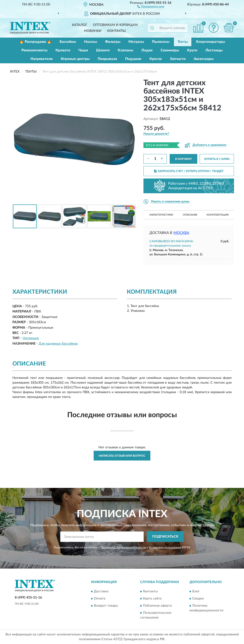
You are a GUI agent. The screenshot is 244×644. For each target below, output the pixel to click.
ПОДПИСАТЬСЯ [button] (165, 537)
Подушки (133, 59)
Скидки (198, 599)
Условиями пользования (165, 547)
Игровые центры (75, 59)
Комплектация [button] (218, 215)
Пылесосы (161, 42)
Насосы (91, 42)
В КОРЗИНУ (183, 159)
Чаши (83, 50)
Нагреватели (42, 59)
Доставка (101, 591)
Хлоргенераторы (210, 42)
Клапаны (125, 50)
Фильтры (113, 42)
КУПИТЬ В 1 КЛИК (217, 159)
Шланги (103, 50)
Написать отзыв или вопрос (122, 456)
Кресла (156, 59)
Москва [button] (181, 233)
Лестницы (214, 50)
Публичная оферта (157, 606)
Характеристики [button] (161, 215)
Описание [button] (190, 215)
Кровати (63, 50)
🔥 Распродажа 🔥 (35, 42)
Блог (196, 591)
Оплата (100, 599)
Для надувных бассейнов (58, 344)
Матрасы (136, 42)
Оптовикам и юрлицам (115, 25)
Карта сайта (152, 599)
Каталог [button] (80, 25)
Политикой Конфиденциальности (123, 547)
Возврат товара (106, 606)
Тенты (183, 42)
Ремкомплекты (34, 50)
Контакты (117, 31)
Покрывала (107, 59)
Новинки (93, 31)
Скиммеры (170, 50)
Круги (192, 50)
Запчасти (178, 59)
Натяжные (31, 338)
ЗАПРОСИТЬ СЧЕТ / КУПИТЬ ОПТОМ (189, 171)
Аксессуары (204, 59)
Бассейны (68, 42)
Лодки (147, 50)
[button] (151, 6)
